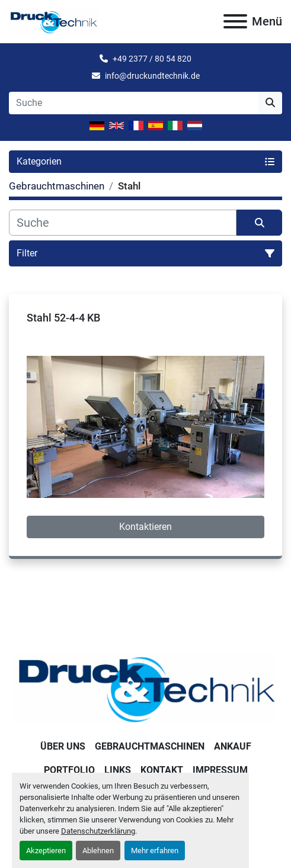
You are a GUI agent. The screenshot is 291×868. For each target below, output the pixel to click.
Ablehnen (98, 851)
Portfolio (69, 770)
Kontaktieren (145, 527)
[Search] (134, 103)
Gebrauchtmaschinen (150, 746)
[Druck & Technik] (145, 687)
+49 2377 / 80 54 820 (152, 59)
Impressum (220, 770)
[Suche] (123, 223)
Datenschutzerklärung (98, 831)
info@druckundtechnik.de (152, 76)
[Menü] (235, 21)
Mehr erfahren (155, 851)
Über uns (63, 746)
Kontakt (162, 770)
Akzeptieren (46, 851)
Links (118, 770)
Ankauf (233, 746)
